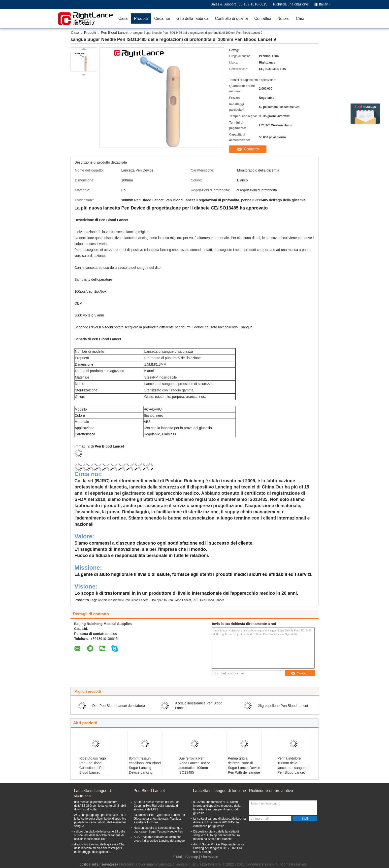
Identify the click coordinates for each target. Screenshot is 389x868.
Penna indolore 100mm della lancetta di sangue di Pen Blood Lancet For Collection (293, 768)
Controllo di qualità (231, 18)
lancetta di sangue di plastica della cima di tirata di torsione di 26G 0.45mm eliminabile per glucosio (219, 822)
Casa (123, 18)
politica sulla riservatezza (99, 864)
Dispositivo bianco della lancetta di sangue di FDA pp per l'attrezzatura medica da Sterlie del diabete (217, 835)
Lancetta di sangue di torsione (219, 791)
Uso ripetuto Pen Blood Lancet (171, 600)
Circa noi (162, 18)
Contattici (263, 18)
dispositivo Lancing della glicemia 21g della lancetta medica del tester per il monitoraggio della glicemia (99, 848)
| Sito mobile (209, 857)
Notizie (283, 18)
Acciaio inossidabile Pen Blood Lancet (123, 600)
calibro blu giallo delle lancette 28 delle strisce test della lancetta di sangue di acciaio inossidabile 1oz (100, 835)
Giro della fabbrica (193, 18)
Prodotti (141, 18)
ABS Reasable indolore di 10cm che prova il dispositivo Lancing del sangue (159, 839)
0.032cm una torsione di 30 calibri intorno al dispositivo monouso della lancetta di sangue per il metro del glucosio (217, 808)
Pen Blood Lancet (115, 33)
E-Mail (178, 857)
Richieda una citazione (291, 4)
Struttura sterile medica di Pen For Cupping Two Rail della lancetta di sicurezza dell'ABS (156, 806)
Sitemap (192, 857)
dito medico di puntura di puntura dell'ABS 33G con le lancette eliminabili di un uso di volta (100, 806)
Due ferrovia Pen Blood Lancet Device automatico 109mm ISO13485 (194, 765)
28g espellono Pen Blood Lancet (283, 706)
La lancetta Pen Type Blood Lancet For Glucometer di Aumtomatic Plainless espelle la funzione (159, 819)
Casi (300, 18)
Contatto (251, 149)
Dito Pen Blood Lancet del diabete (119, 706)
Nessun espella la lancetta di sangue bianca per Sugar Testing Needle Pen (158, 830)
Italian (325, 4)
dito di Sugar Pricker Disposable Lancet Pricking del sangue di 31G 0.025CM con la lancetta (219, 848)
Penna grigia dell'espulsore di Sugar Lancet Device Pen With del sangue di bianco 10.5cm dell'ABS (244, 770)
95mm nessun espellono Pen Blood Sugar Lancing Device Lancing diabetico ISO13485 (145, 768)
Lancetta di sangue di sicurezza (93, 793)
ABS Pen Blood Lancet (209, 600)
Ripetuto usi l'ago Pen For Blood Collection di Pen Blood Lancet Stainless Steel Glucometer (93, 770)
